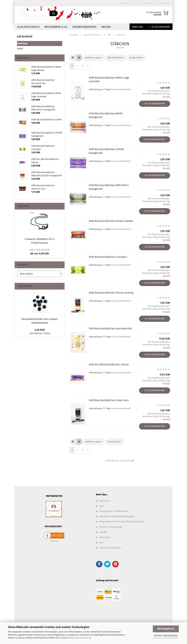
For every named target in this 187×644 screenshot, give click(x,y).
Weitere (106, 27)
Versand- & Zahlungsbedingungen (117, 516)
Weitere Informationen (166, 636)
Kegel (20, 48)
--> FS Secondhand (159, 27)
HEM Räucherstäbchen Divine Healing (111, 293)
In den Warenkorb (155, 104)
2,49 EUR (40, 330)
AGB (101, 506)
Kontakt (103, 532)
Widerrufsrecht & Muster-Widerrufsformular (122, 522)
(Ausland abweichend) (121, 89)
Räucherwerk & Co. (56, 27)
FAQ (101, 543)
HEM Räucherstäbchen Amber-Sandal (111, 221)
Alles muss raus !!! (28, 27)
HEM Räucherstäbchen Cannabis (108, 257)
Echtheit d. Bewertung (110, 527)
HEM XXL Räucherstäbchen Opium (109, 364)
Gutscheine (105, 537)
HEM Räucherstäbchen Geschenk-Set (110, 329)
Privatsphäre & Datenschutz (114, 511)
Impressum (105, 501)
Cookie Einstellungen (110, 548)
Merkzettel (164, 3)
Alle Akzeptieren (166, 629)
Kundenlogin (146, 3)
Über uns (137, 27)
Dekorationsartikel (85, 27)
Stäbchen (22, 43)
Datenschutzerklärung (80, 638)
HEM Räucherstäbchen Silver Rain (109, 400)
